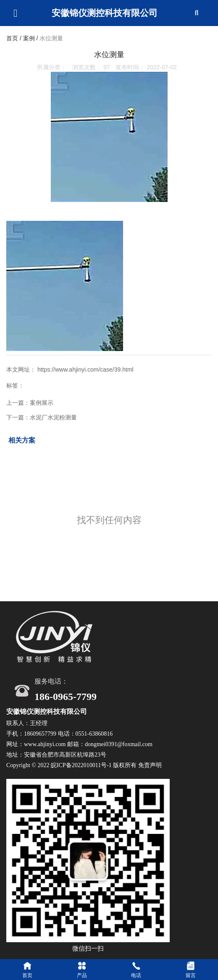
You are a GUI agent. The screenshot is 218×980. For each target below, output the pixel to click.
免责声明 (150, 765)
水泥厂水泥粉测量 (53, 417)
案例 (29, 39)
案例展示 (42, 403)
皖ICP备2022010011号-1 (81, 765)
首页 (13, 39)
